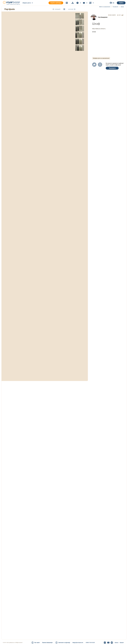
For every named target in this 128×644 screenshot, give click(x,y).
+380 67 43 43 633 (90, 643)
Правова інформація (47, 643)
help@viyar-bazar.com (78, 643)
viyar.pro (122, 643)
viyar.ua (116, 643)
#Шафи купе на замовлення (101, 58)
